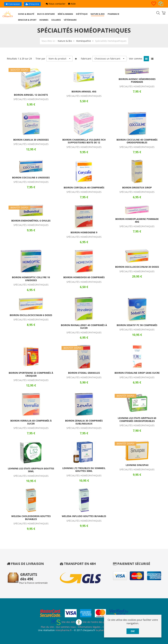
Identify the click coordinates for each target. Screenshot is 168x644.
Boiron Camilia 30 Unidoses (31, 140)
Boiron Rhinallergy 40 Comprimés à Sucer (84, 327)
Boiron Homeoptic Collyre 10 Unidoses (31, 279)
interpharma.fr (63, 630)
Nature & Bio (65, 41)
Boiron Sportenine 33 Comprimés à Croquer (31, 374)
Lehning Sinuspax (137, 465)
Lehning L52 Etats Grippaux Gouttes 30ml (31, 470)
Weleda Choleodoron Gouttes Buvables (31, 518)
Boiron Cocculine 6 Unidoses (31, 178)
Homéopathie (84, 41)
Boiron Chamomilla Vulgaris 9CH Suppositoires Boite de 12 (84, 141)
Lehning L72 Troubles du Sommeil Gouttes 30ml (84, 470)
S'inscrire (32, 4)
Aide (72, 4)
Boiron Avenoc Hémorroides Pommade (137, 81)
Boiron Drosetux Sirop (137, 187)
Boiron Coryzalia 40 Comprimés (84, 187)
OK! (133, 631)
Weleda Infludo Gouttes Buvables (84, 516)
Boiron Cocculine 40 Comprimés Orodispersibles (137, 141)
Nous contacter (56, 4)
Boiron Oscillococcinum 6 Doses (31, 315)
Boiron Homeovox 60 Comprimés (84, 277)
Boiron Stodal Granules (84, 373)
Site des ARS (63, 622)
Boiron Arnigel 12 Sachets (31, 95)
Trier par (40, 59)
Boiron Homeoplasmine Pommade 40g (137, 220)
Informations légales (89, 627)
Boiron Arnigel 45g (84, 91)
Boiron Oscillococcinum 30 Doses (137, 267)
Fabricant (86, 59)
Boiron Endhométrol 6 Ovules (31, 221)
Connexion (13, 4)
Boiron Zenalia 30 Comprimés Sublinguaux (84, 422)
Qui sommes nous (66, 627)
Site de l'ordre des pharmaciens (97, 622)
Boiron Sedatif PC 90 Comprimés (137, 325)
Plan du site (47, 627)
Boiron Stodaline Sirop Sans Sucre (137, 373)
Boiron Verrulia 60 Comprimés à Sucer (31, 422)
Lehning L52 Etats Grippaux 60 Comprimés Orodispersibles (137, 419)
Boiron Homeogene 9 (84, 232)
